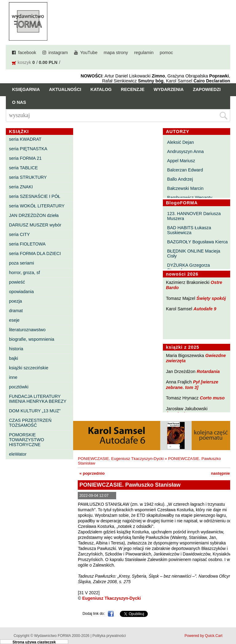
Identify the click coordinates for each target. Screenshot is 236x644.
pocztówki (19, 387)
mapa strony (116, 53)
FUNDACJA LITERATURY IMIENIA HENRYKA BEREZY (38, 399)
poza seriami (22, 263)
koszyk (24, 62)
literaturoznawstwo (27, 330)
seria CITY (19, 234)
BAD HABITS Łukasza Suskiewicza (189, 230)
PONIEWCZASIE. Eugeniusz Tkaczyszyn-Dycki (121, 459)
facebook (27, 53)
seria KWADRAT (25, 139)
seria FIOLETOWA (27, 244)
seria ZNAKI (21, 187)
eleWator (18, 454)
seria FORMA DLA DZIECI (35, 253)
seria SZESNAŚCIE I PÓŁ (35, 196)
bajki (14, 358)
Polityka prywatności (109, 636)
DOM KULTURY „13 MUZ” (35, 411)
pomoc (166, 53)
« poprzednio (92, 473)
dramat (16, 311)
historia (16, 349)
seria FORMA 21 (25, 158)
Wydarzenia (169, 89)
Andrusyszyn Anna (185, 151)
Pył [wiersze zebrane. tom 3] (192, 385)
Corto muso (212, 398)
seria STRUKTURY (28, 177)
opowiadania (21, 292)
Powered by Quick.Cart (203, 636)
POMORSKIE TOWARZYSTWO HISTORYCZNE (26, 440)
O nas (19, 102)
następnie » (222, 473)
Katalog (101, 89)
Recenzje (133, 89)
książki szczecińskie (29, 368)
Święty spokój (211, 298)
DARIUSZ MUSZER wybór (35, 225)
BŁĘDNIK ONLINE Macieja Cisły (194, 253)
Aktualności (65, 89)
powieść (17, 282)
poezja (15, 301)
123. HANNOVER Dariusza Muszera (194, 216)
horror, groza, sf (24, 273)
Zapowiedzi (207, 89)
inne (13, 377)
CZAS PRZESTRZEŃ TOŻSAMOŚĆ (30, 423)
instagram (58, 53)
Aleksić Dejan (181, 142)
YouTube (89, 53)
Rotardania (208, 371)
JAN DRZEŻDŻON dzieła (34, 215)
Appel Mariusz (181, 161)
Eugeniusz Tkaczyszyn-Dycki (111, 598)
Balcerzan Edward (185, 170)
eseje (14, 320)
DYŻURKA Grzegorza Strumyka (189, 268)
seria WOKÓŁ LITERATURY (37, 206)
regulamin (144, 53)
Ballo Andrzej (180, 179)
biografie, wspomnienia (31, 339)
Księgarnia (26, 89)
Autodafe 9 (205, 309)
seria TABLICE (23, 168)
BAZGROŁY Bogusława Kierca (197, 242)
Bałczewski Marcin (185, 188)
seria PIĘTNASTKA (28, 149)
